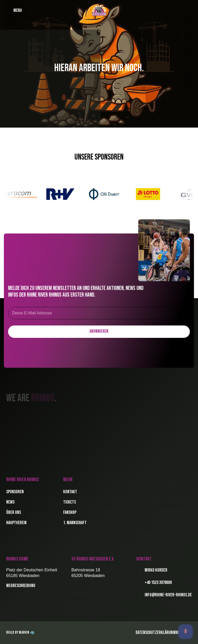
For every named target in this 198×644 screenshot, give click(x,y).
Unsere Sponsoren (99, 157)
